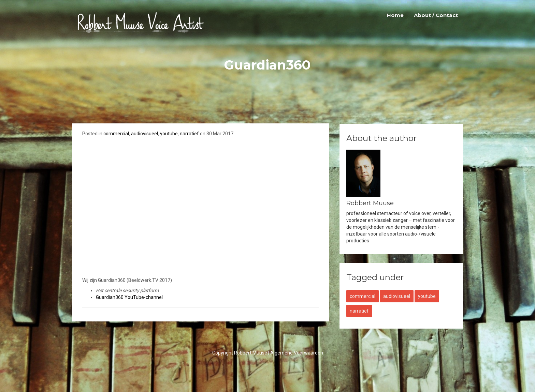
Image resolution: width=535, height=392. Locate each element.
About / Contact (436, 15)
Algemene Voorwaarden (297, 353)
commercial (116, 134)
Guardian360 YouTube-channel (129, 297)
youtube (169, 134)
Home (395, 15)
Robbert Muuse (251, 353)
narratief (189, 134)
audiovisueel (144, 134)
